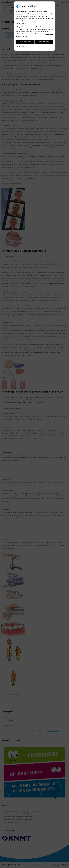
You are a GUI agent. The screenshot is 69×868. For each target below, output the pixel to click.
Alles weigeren (44, 42)
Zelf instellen (20, 47)
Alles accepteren (25, 42)
